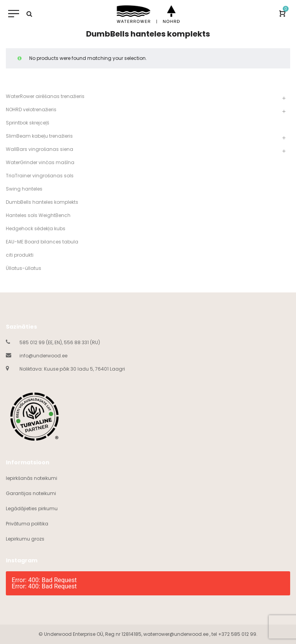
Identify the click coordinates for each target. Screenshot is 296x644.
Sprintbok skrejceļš (27, 123)
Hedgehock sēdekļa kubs (36, 228)
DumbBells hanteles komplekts (42, 202)
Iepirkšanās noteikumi (32, 478)
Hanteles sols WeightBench (38, 215)
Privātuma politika (27, 524)
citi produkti (20, 255)
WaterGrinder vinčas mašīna (40, 162)
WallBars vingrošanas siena (40, 149)
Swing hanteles (24, 189)
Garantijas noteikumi (31, 493)
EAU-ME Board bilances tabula (42, 242)
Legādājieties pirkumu (32, 508)
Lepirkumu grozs (25, 539)
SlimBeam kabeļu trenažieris (39, 136)
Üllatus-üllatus (24, 268)
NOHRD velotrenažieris (31, 109)
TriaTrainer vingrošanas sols (40, 176)
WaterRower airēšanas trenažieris (45, 96)
